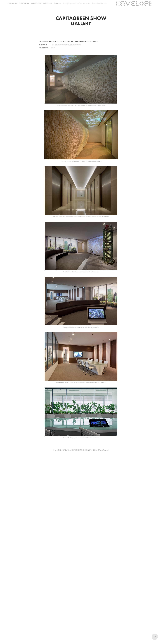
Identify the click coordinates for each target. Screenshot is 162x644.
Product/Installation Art (99, 4)
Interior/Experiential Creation (72, 4)
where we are (36, 4)
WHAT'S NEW (48, 4)
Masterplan (87, 4)
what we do (24, 4)
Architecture (58, 4)
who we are (13, 4)
